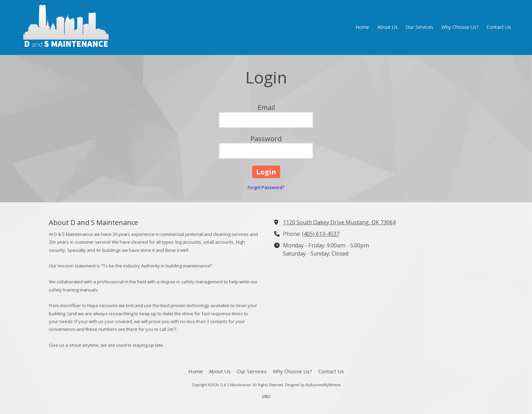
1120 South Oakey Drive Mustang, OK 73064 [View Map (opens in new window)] (339, 222)
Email (266, 107)
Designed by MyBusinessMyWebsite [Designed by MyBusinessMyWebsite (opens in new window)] (313, 385)
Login (266, 396)
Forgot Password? (266, 187)
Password (266, 139)
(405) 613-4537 (321, 234)
